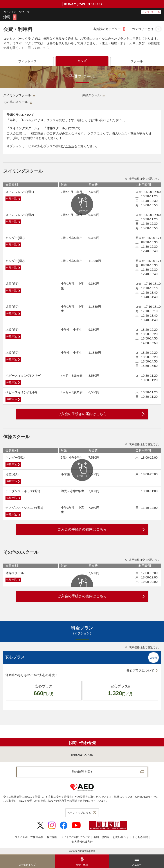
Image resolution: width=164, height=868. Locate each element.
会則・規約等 (101, 837)
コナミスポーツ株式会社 (29, 837)
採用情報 (52, 837)
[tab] (27, 61)
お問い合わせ (121, 837)
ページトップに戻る (79, 813)
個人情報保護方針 (82, 842)
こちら (70, 146)
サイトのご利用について (76, 837)
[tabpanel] (82, 396)
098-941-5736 (82, 755)
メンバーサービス (151, 12)
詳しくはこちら (39, 48)
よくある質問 (140, 837)
